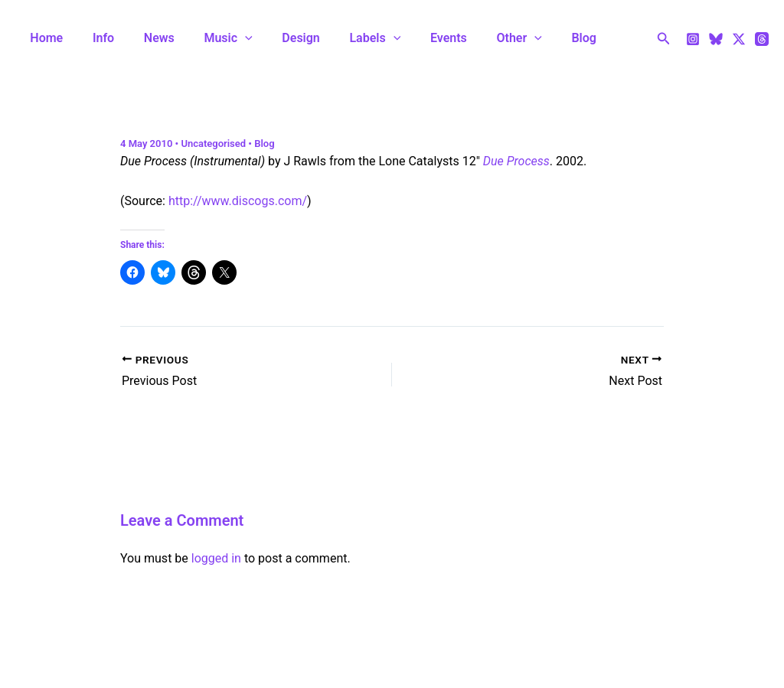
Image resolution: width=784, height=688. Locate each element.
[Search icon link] (664, 39)
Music (210, 38)
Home (44, 38)
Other (481, 38)
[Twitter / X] (739, 39)
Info (96, 38)
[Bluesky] (716, 39)
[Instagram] (693, 39)
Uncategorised (213, 143)
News (146, 38)
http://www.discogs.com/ (238, 201)
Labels (347, 38)
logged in (216, 558)
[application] (227, 38)
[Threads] (762, 39)
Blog (541, 38)
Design (278, 38)
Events (416, 38)
